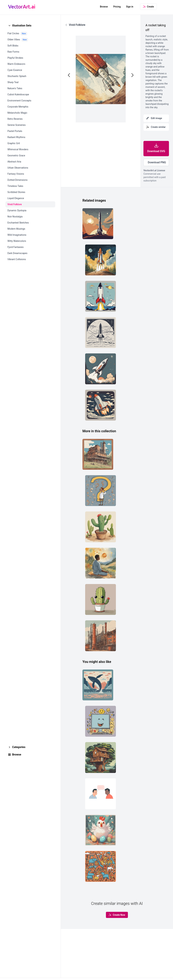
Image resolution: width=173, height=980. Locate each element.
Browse (104, 7)
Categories (19, 747)
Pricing (117, 7)
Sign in (130, 7)
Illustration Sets (22, 26)
